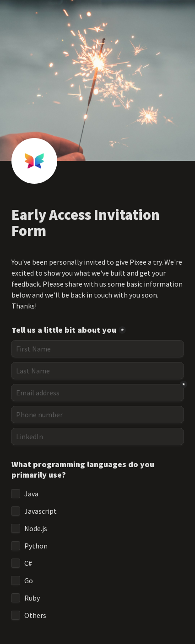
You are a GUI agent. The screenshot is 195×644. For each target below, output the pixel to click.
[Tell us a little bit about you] (97, 349)
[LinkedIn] (97, 436)
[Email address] (97, 393)
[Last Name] (97, 371)
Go (29, 580)
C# (28, 563)
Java (31, 494)
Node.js (36, 528)
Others (35, 615)
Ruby (32, 598)
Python (36, 546)
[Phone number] (97, 415)
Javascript (41, 511)
